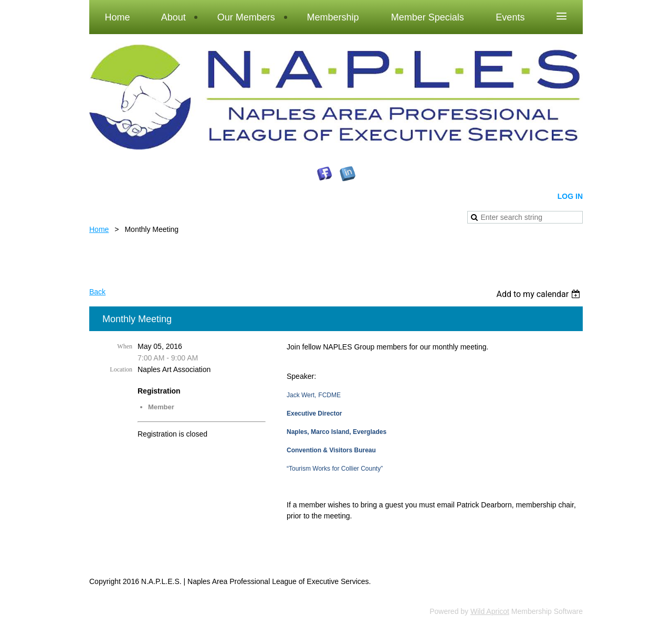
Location (121, 369)
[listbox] (539, 294)
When (125, 346)
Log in (570, 196)
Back (97, 292)
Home (99, 229)
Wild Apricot (490, 611)
